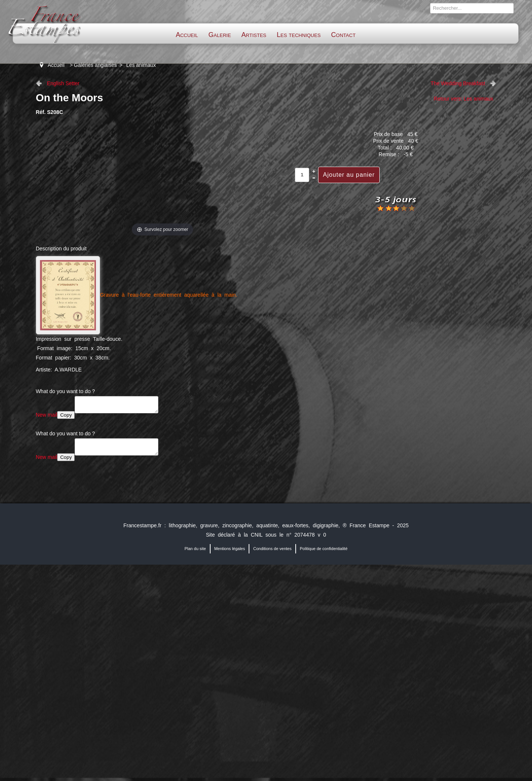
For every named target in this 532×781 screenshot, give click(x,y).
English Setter (63, 83)
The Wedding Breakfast (458, 83)
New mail (47, 415)
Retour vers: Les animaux (464, 99)
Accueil (187, 35)
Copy (66, 415)
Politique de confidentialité (324, 549)
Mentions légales (230, 549)
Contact (343, 35)
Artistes (254, 35)
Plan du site (195, 549)
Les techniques (299, 35)
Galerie (220, 35)
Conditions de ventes (272, 549)
